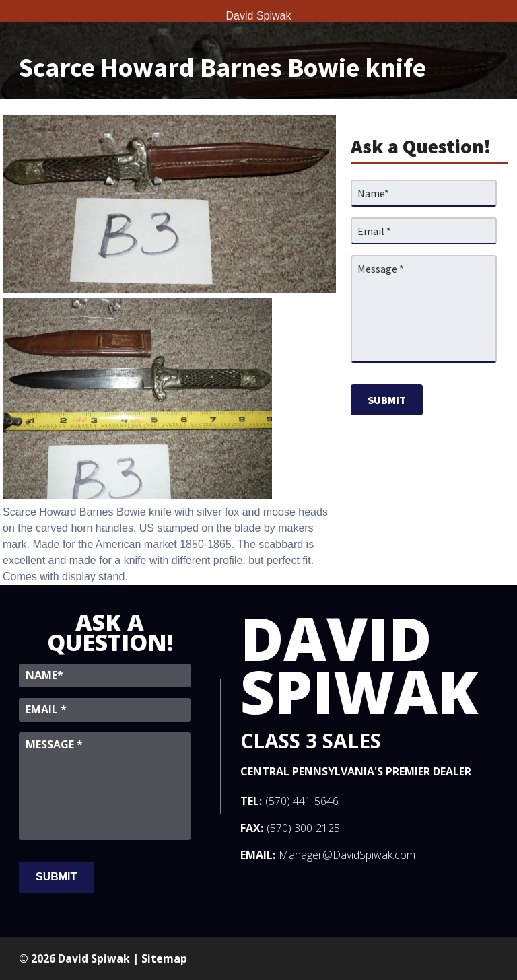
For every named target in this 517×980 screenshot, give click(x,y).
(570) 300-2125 (303, 828)
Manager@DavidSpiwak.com (347, 855)
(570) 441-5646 (302, 801)
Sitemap (164, 958)
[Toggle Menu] (13, 11)
